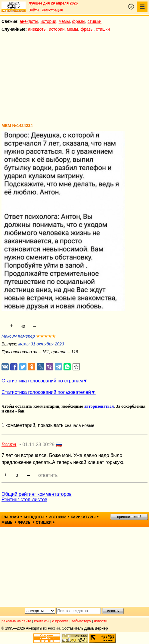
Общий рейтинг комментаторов (37, 494)
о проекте (61, 621)
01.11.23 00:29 (38, 445)
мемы (64, 21)
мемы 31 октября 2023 (41, 344)
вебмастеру (81, 621)
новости (101, 621)
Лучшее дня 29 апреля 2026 (53, 3)
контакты (42, 621)
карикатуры (83, 517)
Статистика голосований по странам (42, 381)
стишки (95, 21)
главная (10, 517)
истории (48, 21)
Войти (34, 10)
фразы (79, 21)
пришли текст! (129, 517)
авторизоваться (99, 406)
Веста (9, 445)
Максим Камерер (18, 336)
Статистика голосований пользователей (46, 392)
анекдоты (29, 21)
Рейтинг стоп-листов (24, 500)
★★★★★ (46, 336)
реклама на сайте (16, 621)
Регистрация (52, 10)
